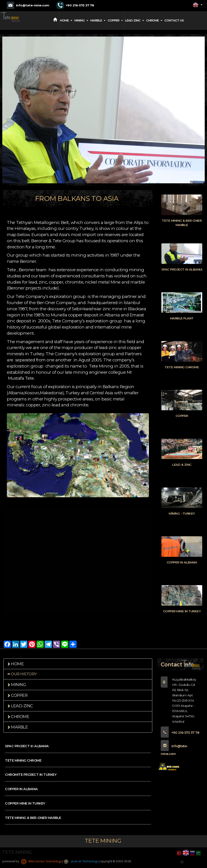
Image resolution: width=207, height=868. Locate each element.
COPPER (115, 20)
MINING (81, 20)
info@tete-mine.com (33, 5)
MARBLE (98, 20)
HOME (66, 20)
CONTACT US (174, 20)
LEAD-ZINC (135, 20)
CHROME (154, 20)
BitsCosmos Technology (42, 865)
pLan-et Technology (82, 865)
